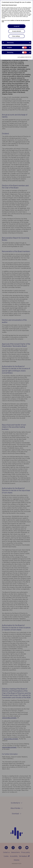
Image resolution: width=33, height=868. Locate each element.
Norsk (7, 5)
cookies (12, 20)
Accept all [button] (16, 26)
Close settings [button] (16, 36)
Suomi (15, 5)
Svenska (11, 5)
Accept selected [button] (16, 31)
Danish (4, 5)
